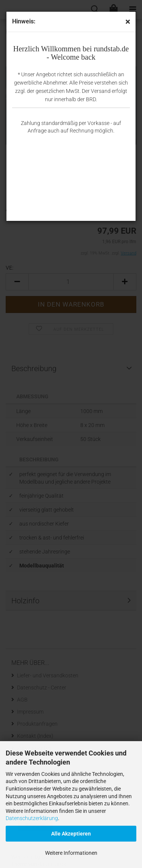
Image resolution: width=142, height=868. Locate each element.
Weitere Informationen (71, 853)
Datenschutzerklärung (32, 818)
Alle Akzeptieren (71, 834)
